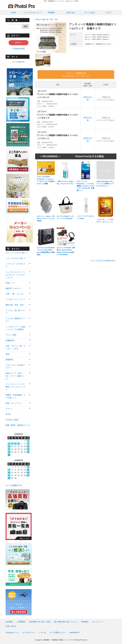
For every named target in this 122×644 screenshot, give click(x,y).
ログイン (100, 100)
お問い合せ (70, 12)
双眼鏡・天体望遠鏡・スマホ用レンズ (15, 396)
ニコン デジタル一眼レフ (16, 258)
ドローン (9, 409)
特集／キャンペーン (14, 403)
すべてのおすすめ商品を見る (104, 261)
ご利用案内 (21, 622)
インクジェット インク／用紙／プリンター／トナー (16, 387)
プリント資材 (11, 335)
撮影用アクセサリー (14, 288)
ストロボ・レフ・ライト (15, 299)
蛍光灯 (8, 414)
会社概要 (9, 622)
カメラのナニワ (29, 632)
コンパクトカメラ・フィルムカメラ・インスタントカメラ (15, 275)
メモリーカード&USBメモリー (15, 366)
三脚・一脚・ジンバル (15, 294)
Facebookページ (12, 632)
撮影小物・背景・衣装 (50, 19)
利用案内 (51, 12)
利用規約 (85, 622)
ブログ (109, 12)
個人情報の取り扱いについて (66, 622)
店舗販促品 (10, 340)
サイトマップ (97, 622)
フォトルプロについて (32, 12)
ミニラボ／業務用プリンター (15, 320)
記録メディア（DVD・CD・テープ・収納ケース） (15, 376)
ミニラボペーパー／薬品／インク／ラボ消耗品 (15, 328)
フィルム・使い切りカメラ (15, 312)
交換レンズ (10, 283)
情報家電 (9, 360)
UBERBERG (74, 632)
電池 (7, 354)
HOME (13, 12)
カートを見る (90, 12)
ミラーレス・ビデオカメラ (15, 265)
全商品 (37, 19)
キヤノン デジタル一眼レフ (17, 253)
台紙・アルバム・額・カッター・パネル (15, 347)
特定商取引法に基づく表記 (40, 622)
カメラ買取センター (58, 632)
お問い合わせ (11, 626)
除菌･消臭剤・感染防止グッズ (18, 425)
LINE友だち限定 (12, 420)
